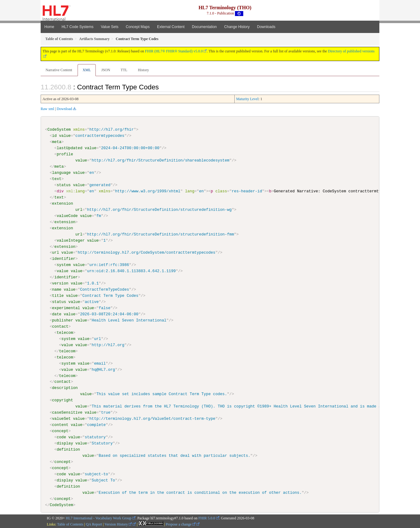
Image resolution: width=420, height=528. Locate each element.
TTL (124, 70)
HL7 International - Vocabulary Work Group (99, 518)
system (64, 265)
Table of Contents (70, 524)
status (64, 185)
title (58, 296)
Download (64, 109)
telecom (65, 332)
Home (49, 27)
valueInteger (71, 240)
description (65, 388)
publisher (63, 320)
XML (87, 70)
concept (60, 431)
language (61, 173)
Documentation (204, 27)
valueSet (61, 418)
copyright (63, 400)
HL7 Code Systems (77, 27)
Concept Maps (138, 27)
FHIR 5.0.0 (207, 518)
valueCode (67, 216)
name (57, 289)
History (143, 70)
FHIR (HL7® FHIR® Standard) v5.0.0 (174, 51)
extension (63, 203)
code (61, 437)
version (60, 283)
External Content (171, 27)
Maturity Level (247, 99)
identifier (64, 259)
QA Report (94, 524)
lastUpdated (69, 148)
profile (65, 154)
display (65, 443)
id (54, 136)
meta (57, 142)
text (57, 179)
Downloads (266, 27)
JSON (106, 70)
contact (60, 326)
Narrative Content (59, 70)
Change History (237, 27)
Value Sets (109, 27)
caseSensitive (67, 412)
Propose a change (181, 524)
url (79, 210)
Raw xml (47, 109)
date (57, 314)
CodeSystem (59, 129)
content (60, 424)
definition (68, 449)
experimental (66, 308)
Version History (118, 524)
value (65, 136)
